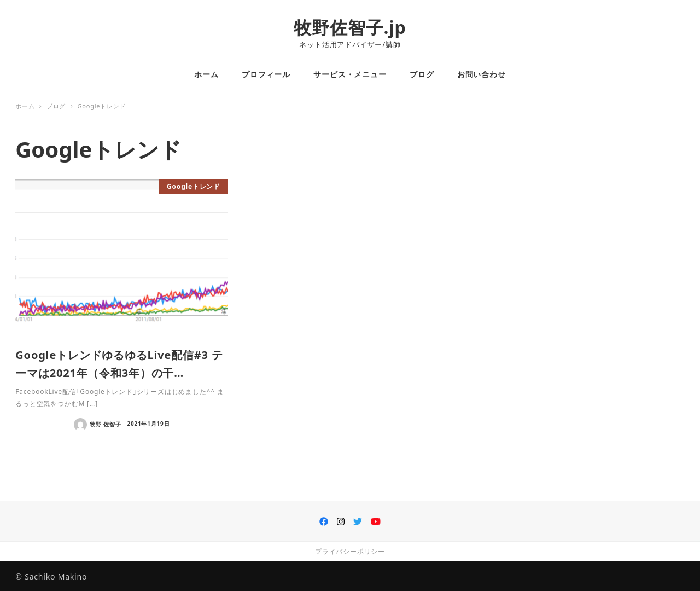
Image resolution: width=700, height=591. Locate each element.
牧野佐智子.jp (350, 27)
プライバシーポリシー (350, 551)
